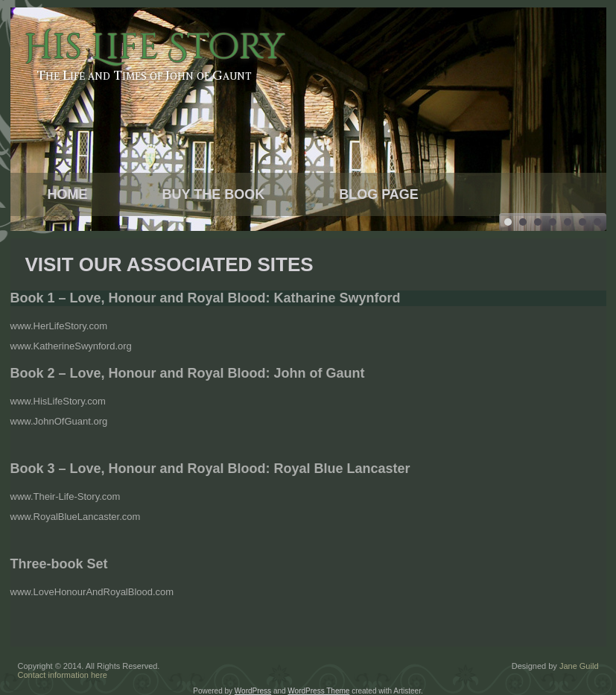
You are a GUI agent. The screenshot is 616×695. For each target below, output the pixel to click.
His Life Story (154, 47)
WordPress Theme (318, 691)
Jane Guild (579, 666)
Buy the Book (214, 194)
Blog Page (379, 194)
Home (68, 194)
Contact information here (63, 675)
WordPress (253, 691)
